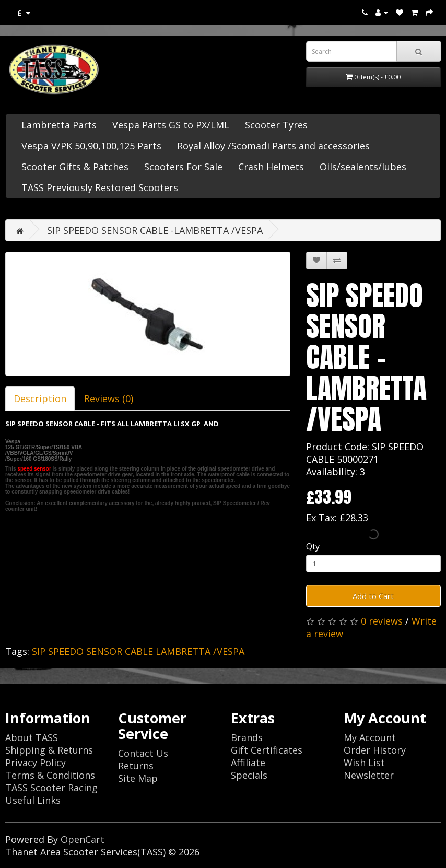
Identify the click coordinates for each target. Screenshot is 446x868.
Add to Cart (373, 596)
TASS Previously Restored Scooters (100, 187)
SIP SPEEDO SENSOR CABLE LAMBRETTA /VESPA (138, 651)
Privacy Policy (36, 763)
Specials (249, 775)
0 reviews (382, 621)
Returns (136, 766)
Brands (247, 737)
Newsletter (369, 775)
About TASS (32, 737)
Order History (375, 750)
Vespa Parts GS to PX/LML (171, 125)
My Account (370, 737)
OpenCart (83, 839)
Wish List (364, 763)
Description (40, 398)
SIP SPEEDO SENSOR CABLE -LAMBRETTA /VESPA (155, 230)
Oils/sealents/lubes (363, 167)
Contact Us (143, 753)
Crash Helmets (271, 167)
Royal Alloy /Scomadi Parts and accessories (273, 146)
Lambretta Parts (59, 125)
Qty (313, 546)
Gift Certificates (267, 750)
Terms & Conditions (50, 775)
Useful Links (33, 800)
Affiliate (248, 763)
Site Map (138, 778)
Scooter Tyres (276, 125)
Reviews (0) (109, 398)
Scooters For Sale (183, 167)
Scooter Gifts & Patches (75, 167)
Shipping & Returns (49, 750)
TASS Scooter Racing (51, 788)
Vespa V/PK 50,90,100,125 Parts (91, 146)
